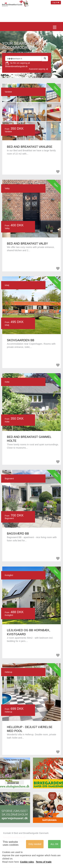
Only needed (35, 844)
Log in (56, 3)
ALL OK (54, 844)
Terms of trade (44, 862)
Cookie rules (27, 862)
